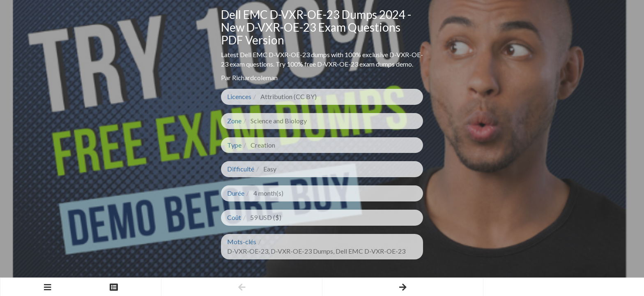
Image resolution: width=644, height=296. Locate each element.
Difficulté (241, 169)
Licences (239, 96)
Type (234, 145)
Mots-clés (242, 242)
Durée (236, 193)
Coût (234, 217)
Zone (234, 121)
